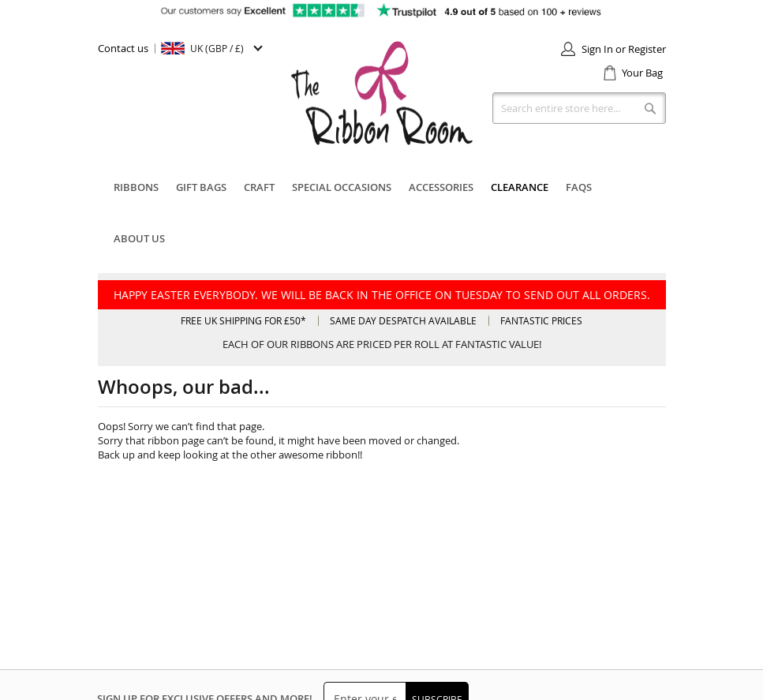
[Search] (650, 108)
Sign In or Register (624, 49)
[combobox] (579, 108)
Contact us (123, 48)
